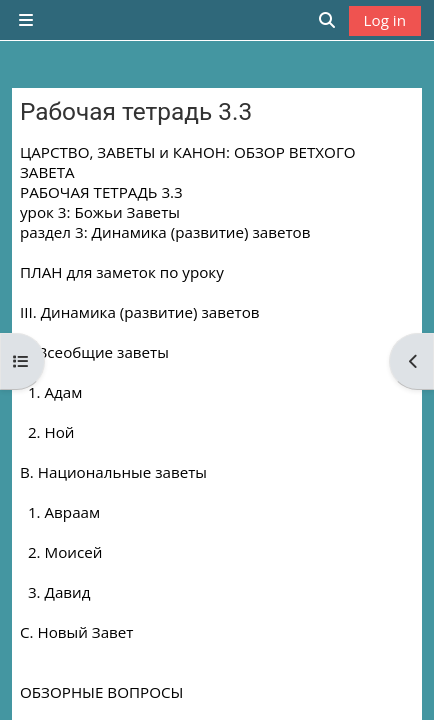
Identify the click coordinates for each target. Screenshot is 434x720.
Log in (385, 20)
